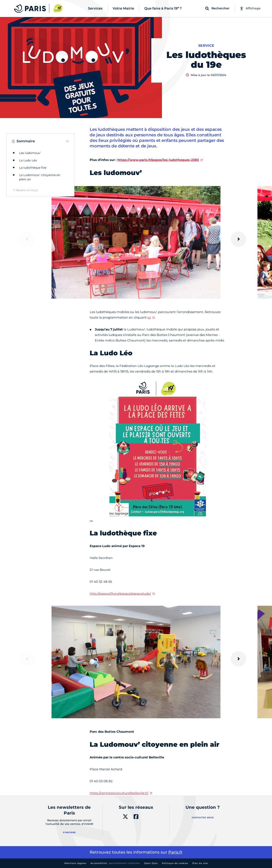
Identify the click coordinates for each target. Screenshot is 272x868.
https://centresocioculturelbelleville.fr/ (119, 793)
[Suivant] (238, 239)
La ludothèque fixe (33, 168)
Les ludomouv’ (30, 153)
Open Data (151, 863)
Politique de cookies (175, 863)
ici (149, 317)
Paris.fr (175, 852)
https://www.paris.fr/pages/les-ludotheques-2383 (158, 160)
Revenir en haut (27, 190)
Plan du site (200, 863)
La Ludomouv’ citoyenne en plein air (40, 177)
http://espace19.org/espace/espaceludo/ (120, 593)
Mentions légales (75, 863)
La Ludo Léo (28, 160)
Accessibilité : (115, 863)
